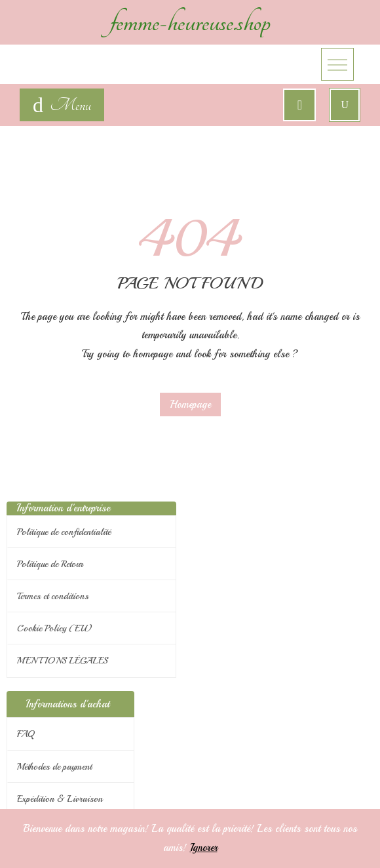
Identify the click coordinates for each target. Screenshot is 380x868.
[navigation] (62, 105)
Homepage (190, 404)
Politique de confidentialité (64, 532)
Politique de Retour (50, 564)
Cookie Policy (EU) (55, 628)
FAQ (26, 734)
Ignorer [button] (204, 848)
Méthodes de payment (54, 767)
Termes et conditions (53, 596)
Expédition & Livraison (60, 799)
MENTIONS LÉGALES (63, 661)
